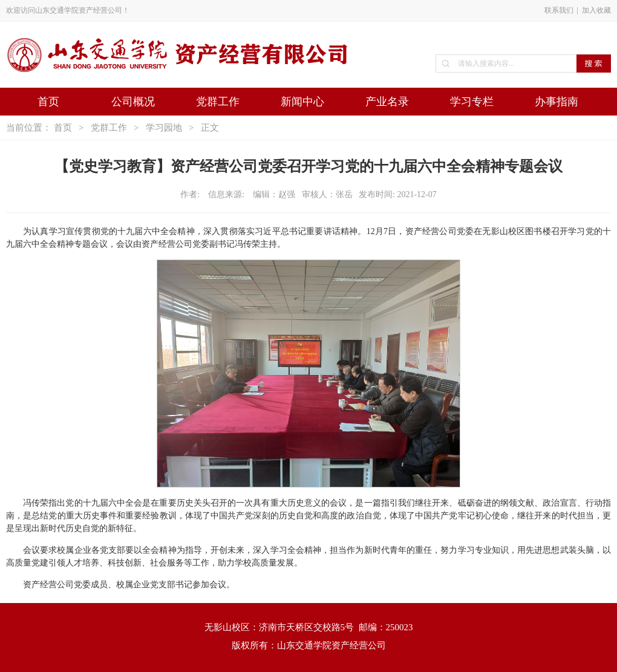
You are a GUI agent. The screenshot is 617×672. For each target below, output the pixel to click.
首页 (48, 102)
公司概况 (133, 102)
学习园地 (164, 128)
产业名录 (387, 102)
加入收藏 (596, 10)
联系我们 (559, 10)
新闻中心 (302, 102)
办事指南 (557, 102)
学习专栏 (472, 102)
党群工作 (218, 102)
